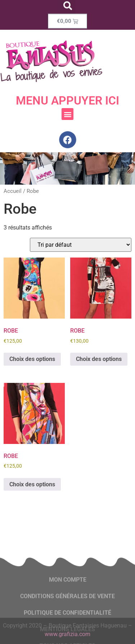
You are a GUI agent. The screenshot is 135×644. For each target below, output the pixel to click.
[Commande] (81, 245)
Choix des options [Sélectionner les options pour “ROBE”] (32, 359)
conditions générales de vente (67, 615)
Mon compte (68, 599)
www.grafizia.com (67, 634)
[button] (67, 114)
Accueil (13, 191)
